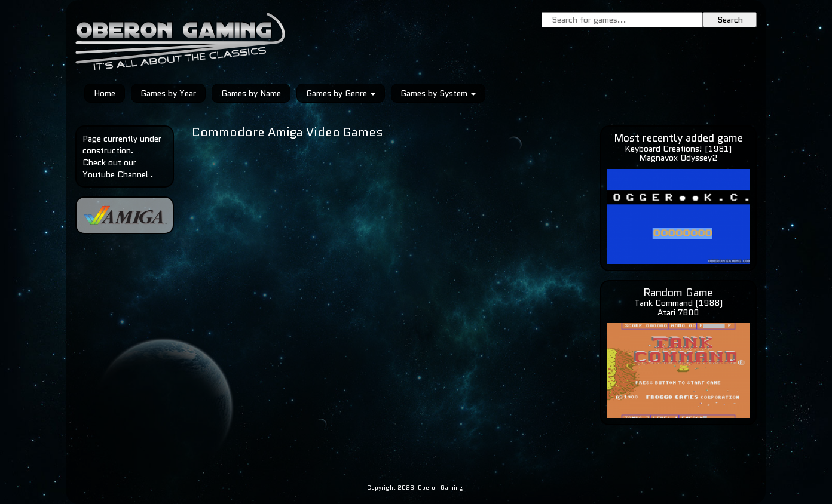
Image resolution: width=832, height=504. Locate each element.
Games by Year (168, 93)
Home (105, 93)
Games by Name (251, 93)
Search (730, 20)
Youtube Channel (115, 174)
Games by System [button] (438, 93)
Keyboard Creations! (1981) (678, 149)
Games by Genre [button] (341, 93)
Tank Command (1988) (678, 303)
